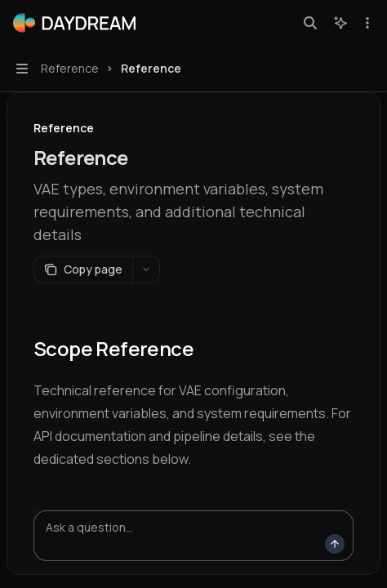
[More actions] (366, 23)
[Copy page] (83, 269)
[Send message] (335, 544)
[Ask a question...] (193, 536)
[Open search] (310, 23)
